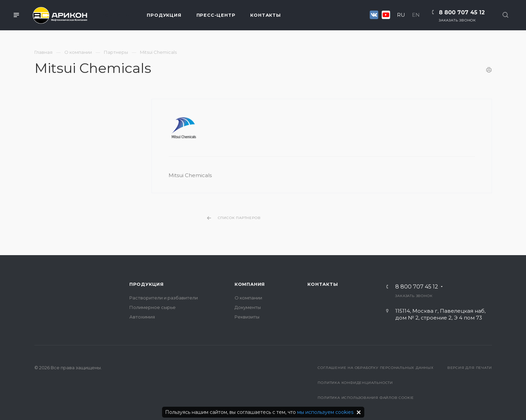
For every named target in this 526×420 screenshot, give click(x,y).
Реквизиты (247, 317)
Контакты (323, 284)
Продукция (147, 284)
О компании (248, 298)
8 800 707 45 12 (462, 12)
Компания (250, 284)
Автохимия (142, 317)
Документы (248, 307)
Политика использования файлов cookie (366, 398)
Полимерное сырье (153, 307)
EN (416, 15)
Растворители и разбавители (164, 298)
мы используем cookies (325, 412)
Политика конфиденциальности (355, 383)
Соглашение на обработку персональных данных (376, 368)
